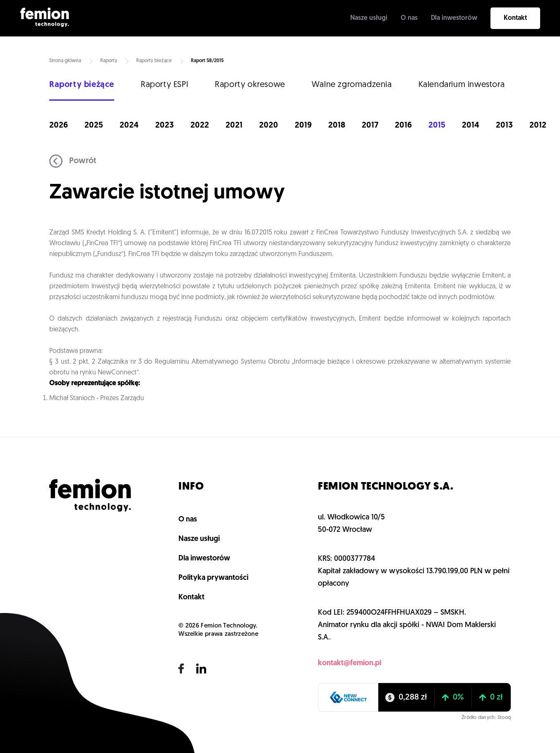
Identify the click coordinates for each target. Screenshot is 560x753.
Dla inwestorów (454, 18)
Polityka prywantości (213, 578)
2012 (538, 125)
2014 (471, 125)
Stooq (504, 718)
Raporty (109, 61)
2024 (129, 125)
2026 (59, 125)
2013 (504, 125)
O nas (409, 18)
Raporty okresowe (250, 85)
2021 (234, 125)
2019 (303, 125)
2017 (370, 125)
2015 (437, 125)
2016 (403, 125)
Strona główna (65, 61)
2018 (337, 125)
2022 (200, 125)
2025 (94, 125)
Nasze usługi (369, 18)
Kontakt (515, 18)
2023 (165, 125)
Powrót (73, 161)
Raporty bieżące (154, 61)
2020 (269, 125)
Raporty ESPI (165, 85)
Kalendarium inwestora (462, 85)
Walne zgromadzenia (352, 85)
